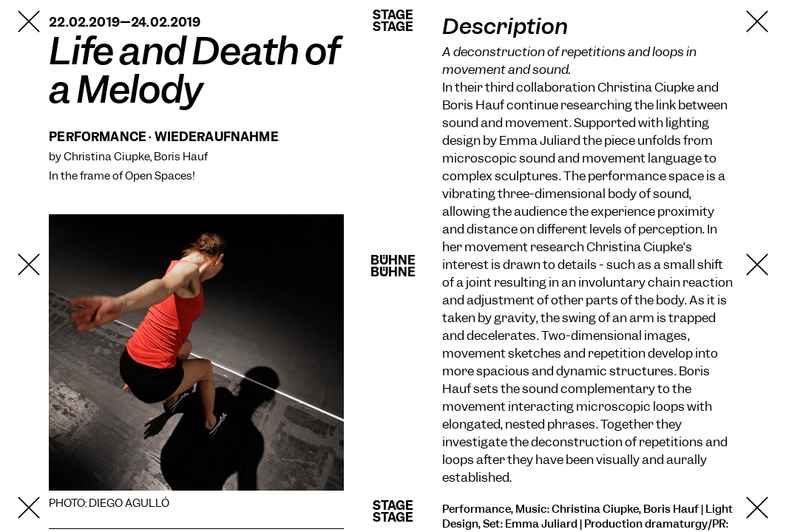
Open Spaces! (160, 176)
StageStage (393, 21)
